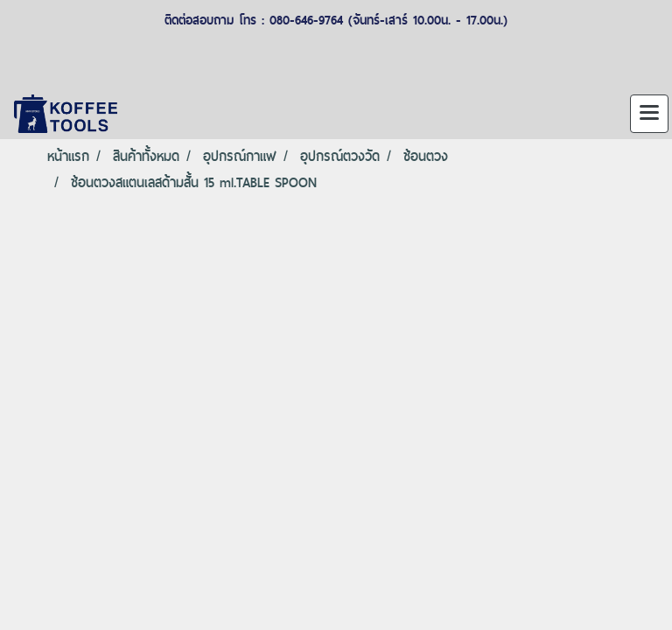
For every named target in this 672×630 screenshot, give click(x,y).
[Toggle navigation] (649, 114)
